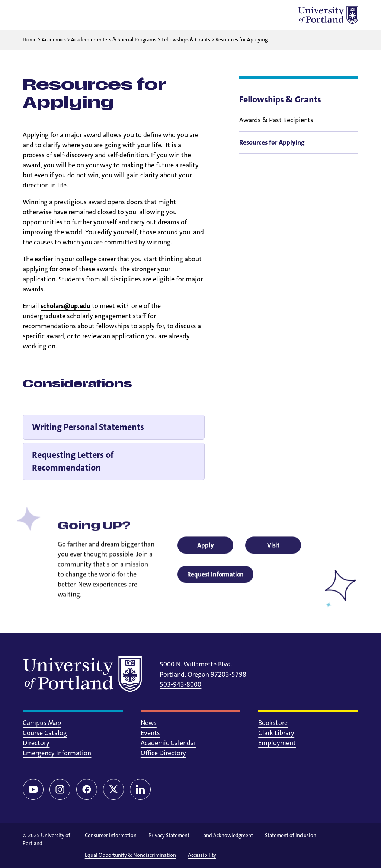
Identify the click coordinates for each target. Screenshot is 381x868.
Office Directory (163, 753)
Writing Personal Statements (88, 427)
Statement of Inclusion (291, 835)
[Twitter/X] (113, 789)
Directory (36, 743)
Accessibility (202, 855)
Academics (54, 39)
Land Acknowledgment (227, 835)
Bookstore (273, 723)
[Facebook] (87, 789)
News (149, 723)
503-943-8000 (180, 684)
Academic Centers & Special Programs (114, 39)
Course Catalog (45, 733)
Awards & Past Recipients (276, 120)
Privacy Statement (169, 835)
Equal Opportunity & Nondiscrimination (130, 855)
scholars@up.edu (65, 306)
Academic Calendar (168, 743)
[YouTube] (33, 789)
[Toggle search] (51, 15)
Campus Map (42, 723)
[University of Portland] (328, 15)
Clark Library (276, 733)
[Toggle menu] (32, 15)
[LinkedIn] (140, 789)
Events (150, 733)
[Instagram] (60, 789)
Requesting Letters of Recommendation (73, 461)
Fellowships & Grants (186, 39)
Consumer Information (111, 835)
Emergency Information (57, 753)
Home (30, 39)
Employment (277, 743)
